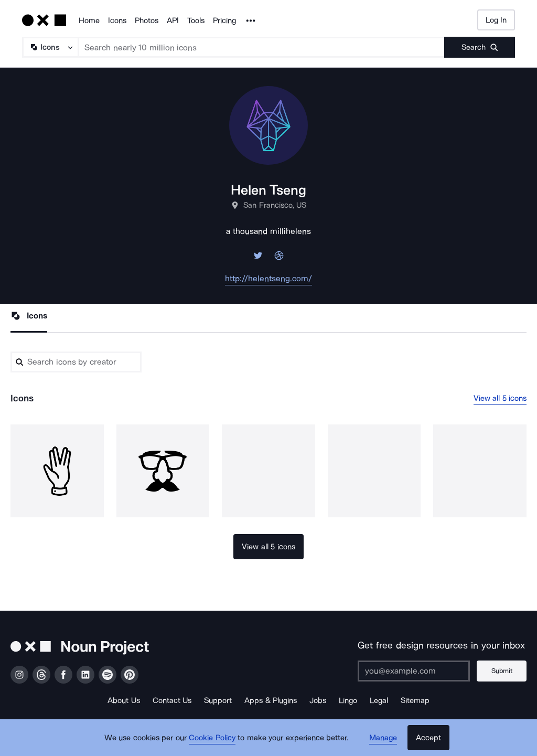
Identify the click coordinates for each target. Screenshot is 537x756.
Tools (196, 20)
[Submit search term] (480, 47)
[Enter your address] (414, 671)
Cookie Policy (212, 738)
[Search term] (262, 47)
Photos (147, 20)
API (173, 20)
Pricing (224, 20)
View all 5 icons (500, 398)
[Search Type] (50, 47)
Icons (117, 20)
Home (89, 20)
